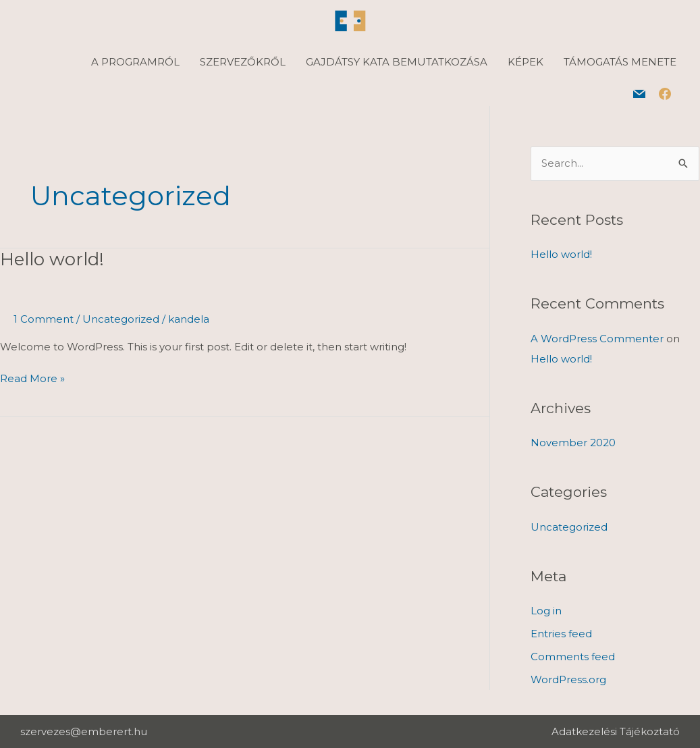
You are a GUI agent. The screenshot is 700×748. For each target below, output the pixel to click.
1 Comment (44, 319)
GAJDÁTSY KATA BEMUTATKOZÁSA (397, 62)
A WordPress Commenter (597, 339)
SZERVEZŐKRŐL (243, 62)
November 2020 (573, 443)
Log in (546, 611)
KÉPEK (526, 62)
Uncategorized (121, 319)
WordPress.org (568, 679)
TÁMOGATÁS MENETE (620, 62)
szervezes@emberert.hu (84, 731)
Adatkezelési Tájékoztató (616, 731)
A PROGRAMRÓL (135, 62)
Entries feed (561, 634)
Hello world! (52, 259)
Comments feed (573, 657)
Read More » (32, 378)
